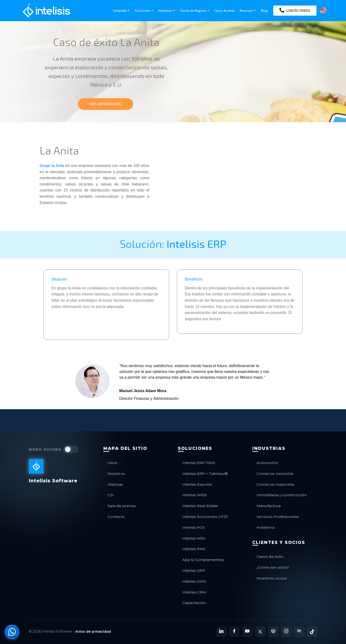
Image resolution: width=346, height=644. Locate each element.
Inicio (112, 463)
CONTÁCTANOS (295, 11)
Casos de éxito (224, 11)
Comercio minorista (275, 474)
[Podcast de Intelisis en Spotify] (299, 632)
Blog (264, 11)
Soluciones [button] (143, 11)
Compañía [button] (120, 11)
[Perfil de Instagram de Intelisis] (286, 632)
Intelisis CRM (194, 592)
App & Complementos (203, 560)
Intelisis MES (194, 538)
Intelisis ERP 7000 (199, 463)
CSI (111, 495)
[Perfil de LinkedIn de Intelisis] (221, 632)
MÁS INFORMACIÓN (105, 104)
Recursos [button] (246, 11)
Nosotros (116, 474)
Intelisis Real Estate (200, 506)
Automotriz (267, 463)
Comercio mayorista (275, 484)
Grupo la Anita (52, 166)
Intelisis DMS (194, 581)
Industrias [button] (165, 11)
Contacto (116, 517)
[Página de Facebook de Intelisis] (234, 632)
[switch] (71, 449)
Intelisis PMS (194, 549)
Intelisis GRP (194, 571)
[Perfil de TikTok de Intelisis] (312, 632)
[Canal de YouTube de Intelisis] (247, 632)
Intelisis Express (197, 484)
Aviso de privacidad (93, 631)
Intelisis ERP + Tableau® (205, 474)
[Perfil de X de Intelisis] (260, 632)
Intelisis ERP (196, 243)
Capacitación (194, 603)
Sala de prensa (122, 506)
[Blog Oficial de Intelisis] (273, 632)
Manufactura (269, 506)
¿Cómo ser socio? (273, 567)
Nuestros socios (272, 578)
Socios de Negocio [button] (193, 11)
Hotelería (266, 527)
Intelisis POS (194, 527)
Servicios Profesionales (278, 517)
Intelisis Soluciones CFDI (205, 517)
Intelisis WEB (194, 495)
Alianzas (115, 484)
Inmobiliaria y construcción (282, 495)
